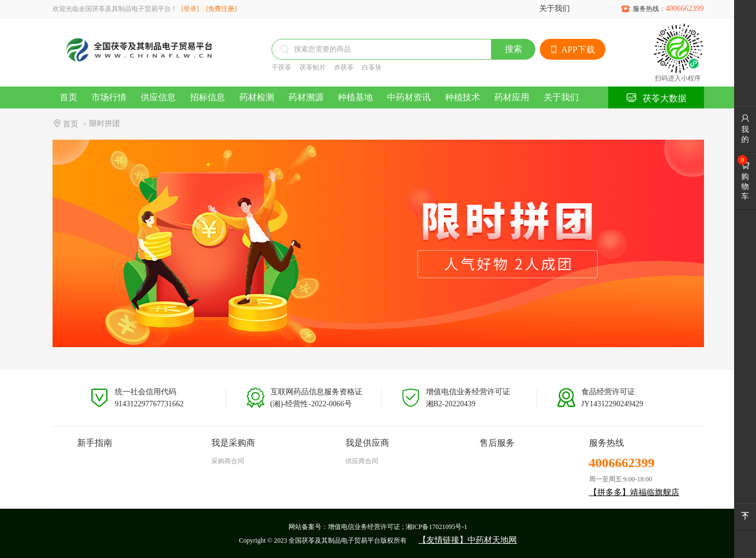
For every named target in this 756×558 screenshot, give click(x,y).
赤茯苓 (344, 67)
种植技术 (463, 97)
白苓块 (372, 67)
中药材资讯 (409, 97)
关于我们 (555, 8)
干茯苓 (281, 67)
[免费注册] (222, 9)
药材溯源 (306, 97)
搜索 (513, 49)
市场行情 (109, 97)
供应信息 (158, 97)
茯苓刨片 (313, 67)
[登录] (191, 9)
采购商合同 (228, 461)
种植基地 (355, 97)
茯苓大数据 (656, 98)
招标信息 (207, 97)
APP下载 (572, 50)
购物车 (745, 181)
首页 (68, 97)
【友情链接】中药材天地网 (468, 540)
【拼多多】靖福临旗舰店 (634, 492)
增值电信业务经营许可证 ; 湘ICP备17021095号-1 (397, 527)
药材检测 (257, 97)
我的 (745, 129)
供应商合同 (362, 461)
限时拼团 (105, 123)
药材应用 (512, 97)
